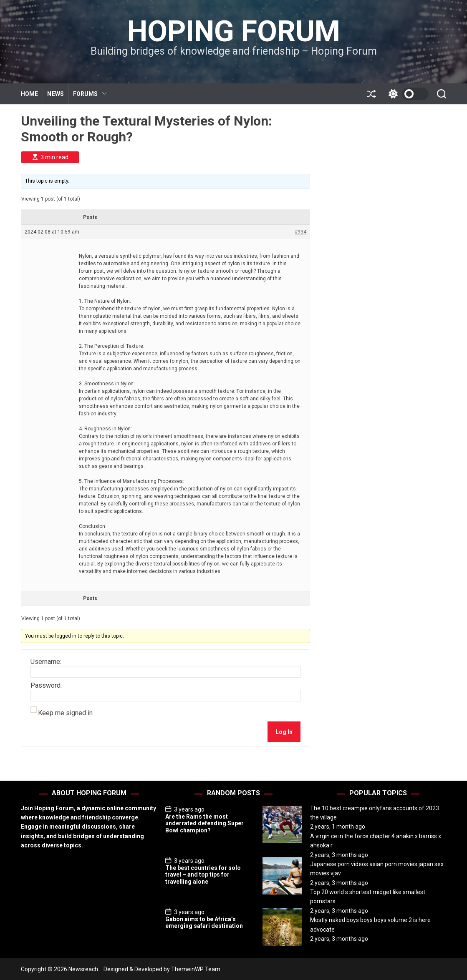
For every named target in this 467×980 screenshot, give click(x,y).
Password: (46, 686)
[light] (406, 94)
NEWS (55, 94)
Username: (46, 662)
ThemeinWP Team (196, 969)
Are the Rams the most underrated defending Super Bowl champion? (204, 824)
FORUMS (90, 94)
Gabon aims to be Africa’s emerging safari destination (204, 923)
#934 (300, 232)
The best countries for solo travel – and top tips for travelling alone (203, 875)
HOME (29, 94)
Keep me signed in (65, 713)
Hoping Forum (234, 31)
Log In (284, 732)
